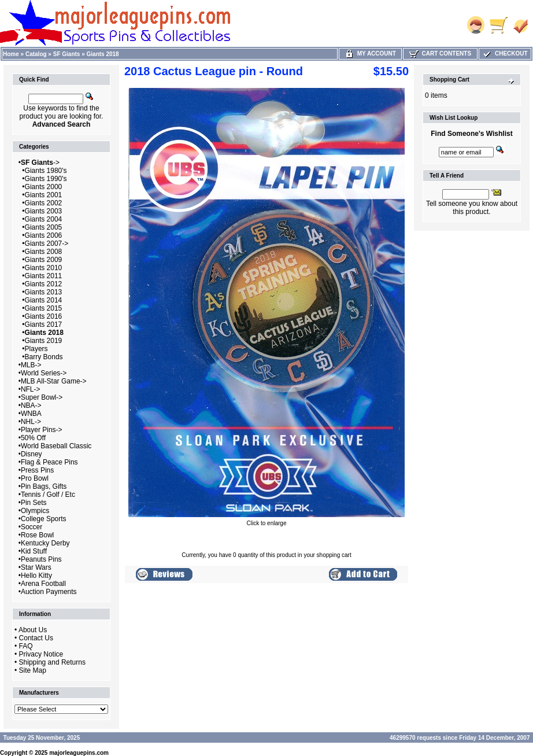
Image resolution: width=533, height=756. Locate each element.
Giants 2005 (44, 227)
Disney (32, 454)
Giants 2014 (44, 300)
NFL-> (31, 389)
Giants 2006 (44, 235)
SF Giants (67, 54)
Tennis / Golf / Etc (48, 495)
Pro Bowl (35, 478)
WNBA (31, 414)
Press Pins (37, 470)
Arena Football (43, 584)
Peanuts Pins (41, 559)
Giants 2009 (44, 260)
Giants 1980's (46, 171)
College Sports (44, 519)
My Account (370, 54)
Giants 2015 (44, 308)
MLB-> (31, 365)
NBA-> (31, 405)
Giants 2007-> (47, 244)
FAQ (26, 646)
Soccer (32, 527)
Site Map (33, 670)
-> (40, 163)
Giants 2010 (44, 268)
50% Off (33, 438)
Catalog (36, 54)
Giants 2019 (44, 341)
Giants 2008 (44, 252)
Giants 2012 (44, 284)
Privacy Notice (41, 654)
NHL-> (31, 422)
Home (11, 54)
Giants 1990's (46, 179)
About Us (33, 630)
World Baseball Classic (56, 446)
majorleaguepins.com (79, 753)
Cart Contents (440, 54)
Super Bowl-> (42, 397)
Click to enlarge (266, 521)
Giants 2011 (44, 276)
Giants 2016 (44, 316)
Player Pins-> (42, 430)
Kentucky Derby (45, 543)
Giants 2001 (44, 195)
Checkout (505, 54)
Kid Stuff (34, 551)
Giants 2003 (44, 211)
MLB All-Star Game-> (54, 381)
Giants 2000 (44, 187)
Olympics (35, 511)
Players (36, 349)
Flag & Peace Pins (49, 462)
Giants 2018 (103, 54)
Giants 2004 (44, 219)
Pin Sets (34, 503)
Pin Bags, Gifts (44, 486)
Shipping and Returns (52, 662)
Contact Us (36, 638)
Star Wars (36, 567)
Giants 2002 (44, 203)
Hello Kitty (36, 576)
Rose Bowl (37, 535)
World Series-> (44, 373)
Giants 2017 (44, 324)
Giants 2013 (44, 292)
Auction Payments (49, 592)
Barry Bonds (44, 357)
